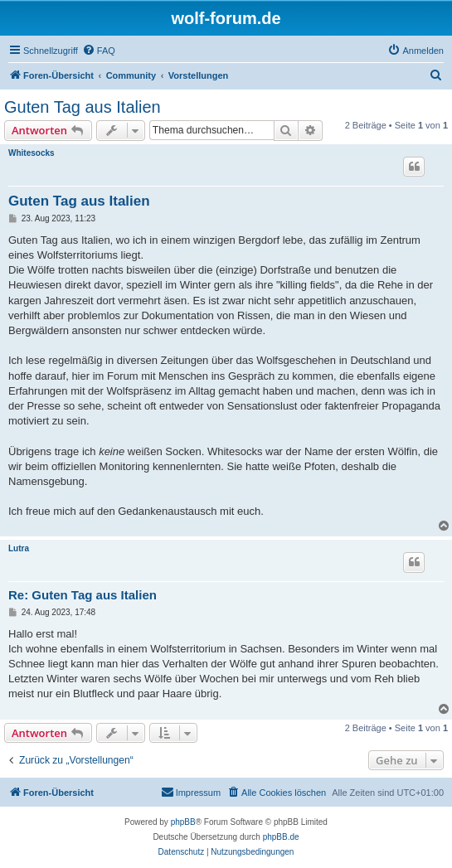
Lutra (19, 548)
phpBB (183, 822)
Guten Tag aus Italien (83, 107)
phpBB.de (281, 837)
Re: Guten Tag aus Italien (83, 595)
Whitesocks (32, 153)
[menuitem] (99, 51)
